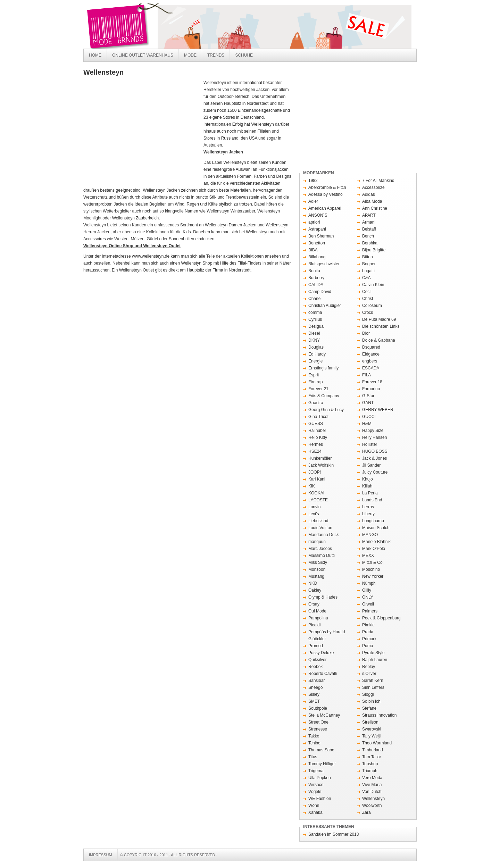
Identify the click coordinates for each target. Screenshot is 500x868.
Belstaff (369, 229)
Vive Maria (372, 785)
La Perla (370, 493)
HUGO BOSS (375, 451)
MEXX (368, 556)
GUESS (316, 424)
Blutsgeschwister (324, 264)
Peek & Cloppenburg (381, 618)
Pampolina (318, 618)
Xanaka (315, 812)
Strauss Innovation (379, 715)
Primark (369, 639)
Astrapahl (317, 229)
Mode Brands (187, 26)
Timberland (373, 750)
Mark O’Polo (374, 549)
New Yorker (373, 576)
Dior (366, 333)
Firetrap (315, 382)
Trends (216, 55)
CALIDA (316, 285)
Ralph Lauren (375, 660)
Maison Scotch (376, 528)
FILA (366, 375)
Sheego (315, 687)
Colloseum (372, 306)
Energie (315, 361)
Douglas (316, 347)
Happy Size (373, 431)
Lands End (372, 500)
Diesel (314, 333)
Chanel (315, 299)
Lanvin (314, 507)
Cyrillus (315, 319)
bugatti (368, 271)
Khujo (368, 479)
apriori (314, 222)
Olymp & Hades (323, 597)
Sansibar (316, 681)
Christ (368, 299)
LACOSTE (318, 500)
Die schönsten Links (381, 326)
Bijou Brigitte (374, 250)
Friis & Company (324, 396)
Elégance (371, 354)
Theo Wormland (377, 743)
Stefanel (370, 708)
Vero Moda (372, 778)
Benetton (317, 243)
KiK (312, 486)
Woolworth (372, 806)
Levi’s (314, 514)
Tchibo (314, 743)
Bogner (369, 264)
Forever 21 (318, 389)
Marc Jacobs (320, 549)
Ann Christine (375, 208)
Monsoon (317, 569)
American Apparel (325, 208)
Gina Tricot (318, 417)
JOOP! (315, 472)
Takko (314, 736)
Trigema (316, 771)
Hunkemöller (320, 458)
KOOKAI (316, 493)
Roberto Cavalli (323, 674)
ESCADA (371, 368)
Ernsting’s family (323, 368)
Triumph (370, 771)
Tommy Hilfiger (322, 764)
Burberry (316, 278)
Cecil (367, 292)
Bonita (314, 271)
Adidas (369, 194)
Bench (368, 236)
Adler (313, 201)
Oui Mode (317, 611)
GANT (368, 403)
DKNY (314, 340)
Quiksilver (318, 660)
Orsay (314, 604)
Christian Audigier (325, 306)
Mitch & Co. (373, 562)
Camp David (320, 292)
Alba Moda (372, 201)
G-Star (368, 396)
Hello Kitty (318, 437)
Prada (368, 632)
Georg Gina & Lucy (326, 410)
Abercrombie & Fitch (327, 187)
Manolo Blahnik (376, 542)
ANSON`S (318, 215)
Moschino (371, 569)
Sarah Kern (373, 681)
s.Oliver (369, 674)
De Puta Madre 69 (379, 319)
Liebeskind (318, 521)
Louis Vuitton (320, 528)
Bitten (368, 257)
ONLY (368, 597)
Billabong (317, 257)
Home (95, 55)
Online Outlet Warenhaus (143, 55)
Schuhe (244, 55)
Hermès (316, 444)
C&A (366, 278)
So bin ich (371, 701)
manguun (317, 542)
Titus (313, 757)
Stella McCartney (324, 715)
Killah (367, 486)
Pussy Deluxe (321, 653)
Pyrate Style (373, 653)
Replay (369, 667)
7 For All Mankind (378, 181)
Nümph (369, 583)
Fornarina (371, 389)
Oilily (367, 590)
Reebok (315, 667)
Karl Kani (317, 479)
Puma (368, 646)
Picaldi (314, 625)
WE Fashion (320, 799)
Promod (316, 646)
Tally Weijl (371, 736)
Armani (369, 222)
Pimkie (368, 625)
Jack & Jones (374, 458)
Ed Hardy (317, 354)
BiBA (313, 250)
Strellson (370, 722)
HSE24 (315, 451)
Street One (318, 722)
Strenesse (318, 729)
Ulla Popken (320, 778)
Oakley (315, 590)
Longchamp (373, 521)
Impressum (101, 855)
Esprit (314, 375)
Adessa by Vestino (326, 194)
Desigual (316, 326)
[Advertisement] (142, 131)
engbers (370, 361)
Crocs (368, 312)
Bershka (370, 243)
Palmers (370, 611)
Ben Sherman (321, 236)
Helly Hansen (374, 437)
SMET (314, 701)
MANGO (370, 535)
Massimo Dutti (322, 556)
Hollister (370, 444)
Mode (190, 55)
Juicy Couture (375, 472)
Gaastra (316, 403)
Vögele (315, 792)
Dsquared (371, 347)
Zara (366, 812)
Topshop (370, 764)
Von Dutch (372, 792)
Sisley (314, 694)
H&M (367, 424)
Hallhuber (317, 431)
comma (315, 312)
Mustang (316, 576)
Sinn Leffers (373, 687)
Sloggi (368, 694)
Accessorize (373, 187)
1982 (313, 181)
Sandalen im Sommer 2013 (334, 834)
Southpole (318, 708)
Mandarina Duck (323, 535)
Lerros (368, 507)
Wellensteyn (373, 799)
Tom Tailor (372, 757)
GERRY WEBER (378, 410)
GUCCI (369, 417)
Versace (316, 785)
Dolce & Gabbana (379, 340)
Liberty (368, 514)
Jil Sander (371, 465)
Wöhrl (314, 806)
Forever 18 (372, 382)
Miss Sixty (318, 562)
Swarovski (372, 729)
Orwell (368, 604)
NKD (313, 583)
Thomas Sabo (321, 750)
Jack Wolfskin (321, 465)
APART (369, 215)
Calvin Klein (373, 285)
